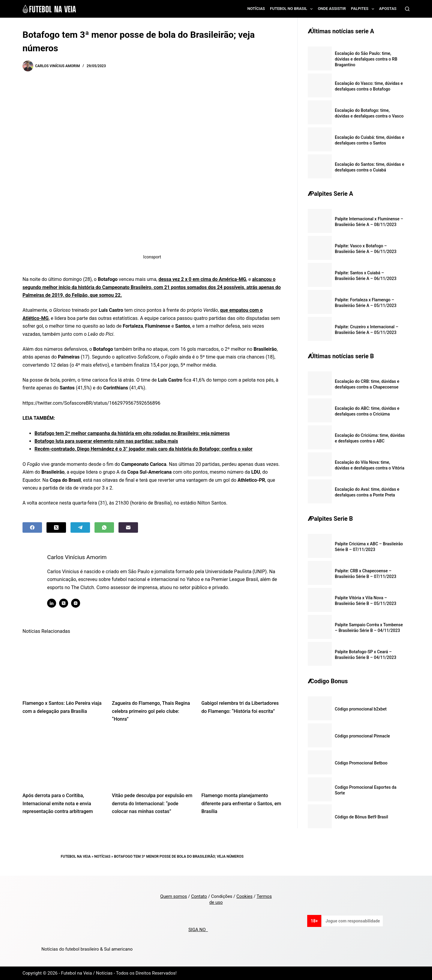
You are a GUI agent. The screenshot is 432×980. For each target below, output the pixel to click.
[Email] (128, 527)
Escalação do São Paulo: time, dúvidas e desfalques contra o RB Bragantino (366, 59)
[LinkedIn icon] (54, 603)
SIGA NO (198, 930)
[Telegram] (80, 527)
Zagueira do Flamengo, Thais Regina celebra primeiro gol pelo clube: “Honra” (151, 711)
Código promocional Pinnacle (362, 736)
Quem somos (174, 896)
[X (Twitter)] (56, 527)
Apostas (388, 9)
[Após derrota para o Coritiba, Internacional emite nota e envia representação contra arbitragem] (63, 759)
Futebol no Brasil (292, 9)
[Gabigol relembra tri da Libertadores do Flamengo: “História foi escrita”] (241, 667)
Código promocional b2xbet (361, 709)
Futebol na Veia (76, 856)
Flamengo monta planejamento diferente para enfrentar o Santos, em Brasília (241, 803)
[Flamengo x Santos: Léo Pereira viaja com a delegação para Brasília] (63, 667)
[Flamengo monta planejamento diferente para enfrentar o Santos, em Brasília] (241, 759)
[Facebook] (32, 527)
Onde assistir (332, 9)
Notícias (256, 9)
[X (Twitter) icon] (66, 603)
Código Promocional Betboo (361, 763)
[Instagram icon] (78, 603)
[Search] (407, 9)
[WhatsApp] (104, 527)
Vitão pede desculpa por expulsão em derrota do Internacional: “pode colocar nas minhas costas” (152, 803)
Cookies (244, 896)
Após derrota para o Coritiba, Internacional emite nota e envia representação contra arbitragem (58, 803)
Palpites (364, 9)
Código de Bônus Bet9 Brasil (361, 817)
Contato (199, 896)
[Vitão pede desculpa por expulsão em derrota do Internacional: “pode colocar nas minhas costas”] (152, 759)
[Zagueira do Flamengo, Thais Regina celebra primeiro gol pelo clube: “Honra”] (152, 667)
